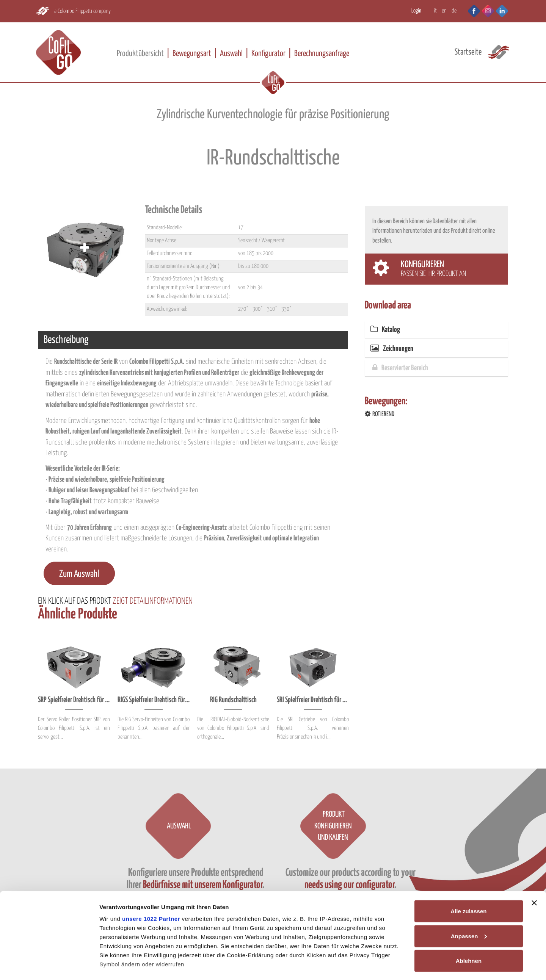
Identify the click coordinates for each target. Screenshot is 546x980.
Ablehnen (469, 923)
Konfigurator (268, 54)
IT (435, 11)
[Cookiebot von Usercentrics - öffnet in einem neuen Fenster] (49, 965)
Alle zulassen (468, 874)
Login (416, 11)
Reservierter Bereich (400, 368)
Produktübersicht (140, 54)
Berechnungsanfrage (322, 54)
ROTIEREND (380, 414)
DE (454, 11)
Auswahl (231, 54)
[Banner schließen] (534, 866)
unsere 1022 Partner (151, 881)
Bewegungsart (192, 54)
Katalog (385, 330)
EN (444, 11)
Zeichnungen (392, 349)
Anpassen (469, 899)
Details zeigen (118, 965)
